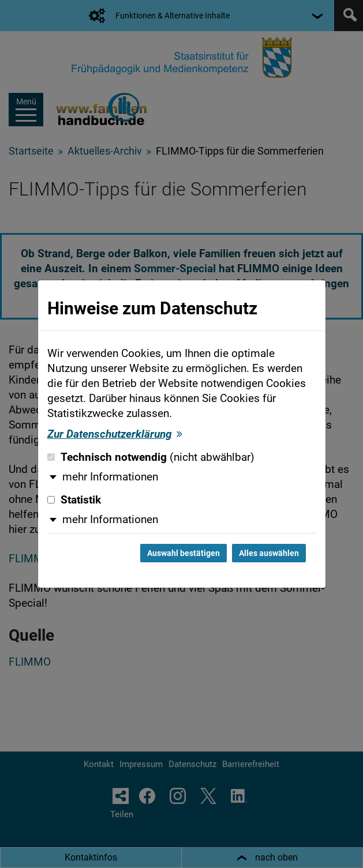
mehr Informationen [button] (110, 477)
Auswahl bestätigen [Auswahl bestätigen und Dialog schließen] (184, 553)
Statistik (74, 500)
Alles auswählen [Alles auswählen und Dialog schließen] (269, 553)
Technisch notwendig (151, 457)
